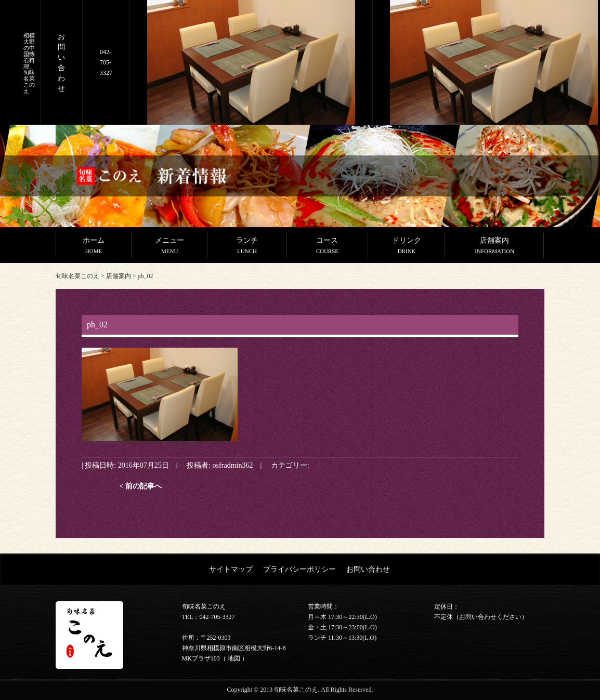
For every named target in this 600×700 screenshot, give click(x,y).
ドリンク (407, 246)
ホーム (94, 246)
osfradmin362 (233, 465)
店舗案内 (494, 246)
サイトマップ (231, 569)
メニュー (169, 246)
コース (327, 246)
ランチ (247, 246)
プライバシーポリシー (299, 569)
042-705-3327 (106, 62)
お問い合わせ (368, 569)
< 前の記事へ (140, 486)
